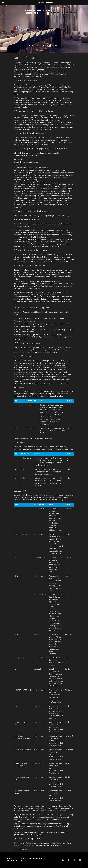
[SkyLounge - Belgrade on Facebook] (69, 860)
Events (40, 10)
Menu (48, 10)
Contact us (32, 13)
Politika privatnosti (12, 858)
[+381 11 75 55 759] (63, 860)
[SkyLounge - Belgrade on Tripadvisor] (80, 860)
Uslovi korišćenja (26, 858)
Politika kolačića (39, 858)
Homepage (30, 10)
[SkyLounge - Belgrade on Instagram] (74, 860)
